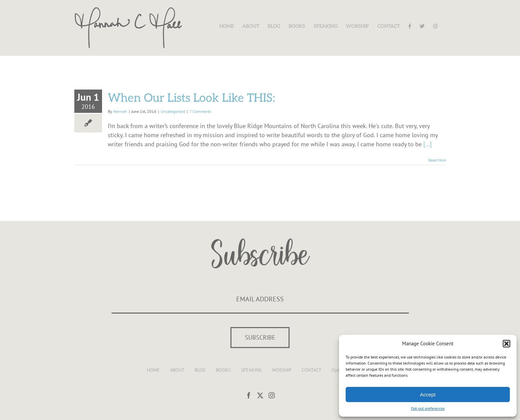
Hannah (120, 111)
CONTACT (312, 370)
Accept (428, 394)
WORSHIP (282, 370)
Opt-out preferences (428, 408)
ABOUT (177, 370)
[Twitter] (260, 395)
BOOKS (223, 370)
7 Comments (200, 111)
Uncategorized (173, 111)
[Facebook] (249, 395)
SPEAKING (251, 370)
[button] (506, 344)
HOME (153, 370)
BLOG (200, 370)
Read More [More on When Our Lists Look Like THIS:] (437, 160)
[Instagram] (272, 395)
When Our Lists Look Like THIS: (191, 98)
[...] (427, 144)
